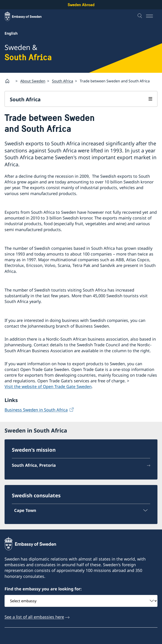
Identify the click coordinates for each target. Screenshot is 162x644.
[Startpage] (9, 81)
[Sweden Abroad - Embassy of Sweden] (27, 16)
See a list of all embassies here (34, 617)
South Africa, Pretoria (34, 465)
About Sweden (33, 81)
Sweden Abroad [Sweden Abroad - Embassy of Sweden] (81, 5)
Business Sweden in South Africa (36, 410)
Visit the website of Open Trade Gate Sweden (48, 386)
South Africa (63, 81)
